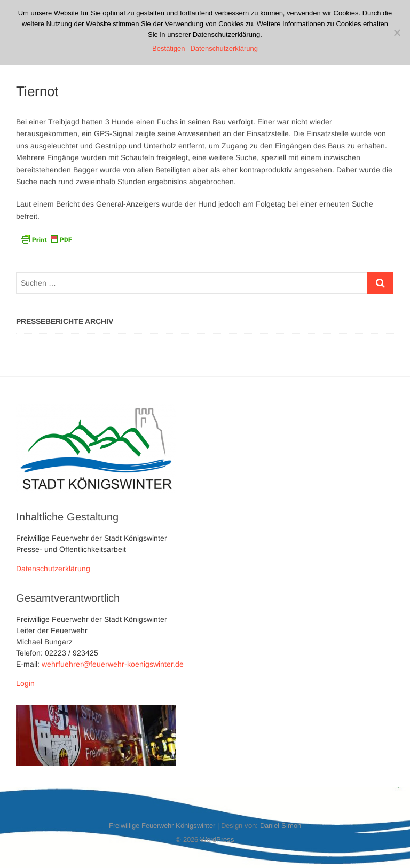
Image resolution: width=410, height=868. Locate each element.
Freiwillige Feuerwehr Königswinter (162, 826)
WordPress (217, 839)
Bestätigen (168, 48)
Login (25, 683)
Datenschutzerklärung (53, 569)
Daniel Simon (281, 826)
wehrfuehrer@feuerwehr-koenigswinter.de (113, 664)
